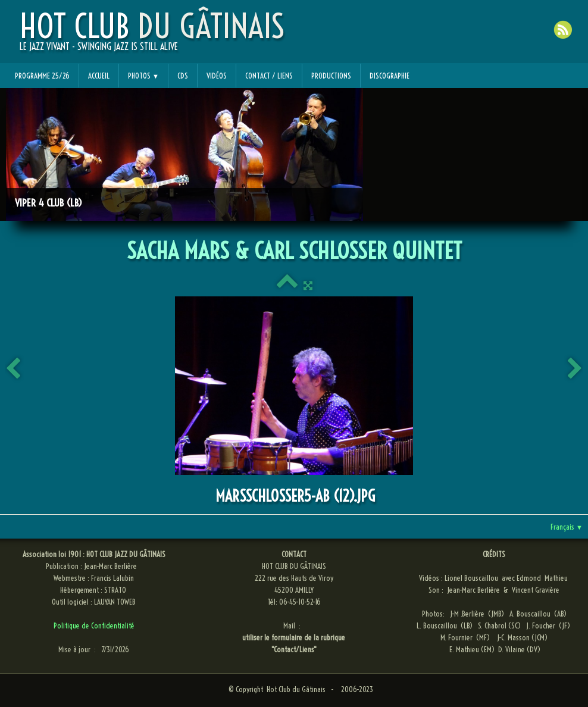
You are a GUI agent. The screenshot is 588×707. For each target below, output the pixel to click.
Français (567, 527)
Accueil (99, 76)
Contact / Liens (269, 76)
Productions (331, 76)
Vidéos (217, 76)
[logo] (152, 36)
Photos (143, 76)
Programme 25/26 (42, 76)
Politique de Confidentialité (94, 625)
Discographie (390, 76)
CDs (183, 76)
